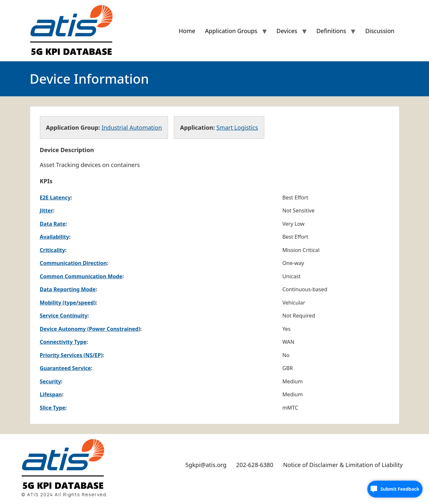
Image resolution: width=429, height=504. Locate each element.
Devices (287, 31)
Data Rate (53, 224)
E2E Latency (55, 198)
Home (187, 31)
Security (51, 381)
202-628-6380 (255, 465)
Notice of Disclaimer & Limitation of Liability (343, 465)
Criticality (53, 250)
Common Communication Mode (81, 276)
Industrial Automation (132, 127)
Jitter (47, 210)
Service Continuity (64, 316)
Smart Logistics (237, 127)
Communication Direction (73, 263)
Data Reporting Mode (68, 289)
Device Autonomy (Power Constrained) (90, 329)
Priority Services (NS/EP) (71, 355)
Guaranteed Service (66, 368)
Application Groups (231, 31)
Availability (55, 237)
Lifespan (51, 394)
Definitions (331, 31)
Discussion (380, 31)
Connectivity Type (63, 342)
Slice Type (53, 408)
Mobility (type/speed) (68, 303)
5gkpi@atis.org (206, 465)
